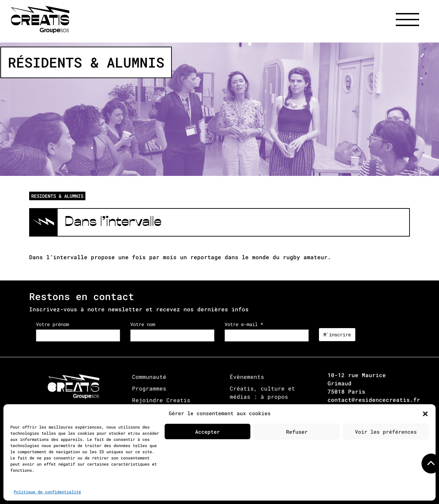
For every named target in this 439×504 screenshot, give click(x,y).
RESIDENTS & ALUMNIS (57, 196)
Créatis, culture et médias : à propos (262, 392)
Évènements (247, 377)
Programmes (149, 388)
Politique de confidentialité (47, 492)
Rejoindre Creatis (161, 400)
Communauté (149, 377)
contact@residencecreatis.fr (374, 400)
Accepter (207, 432)
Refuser (297, 432)
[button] (425, 413)
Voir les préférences (386, 432)
